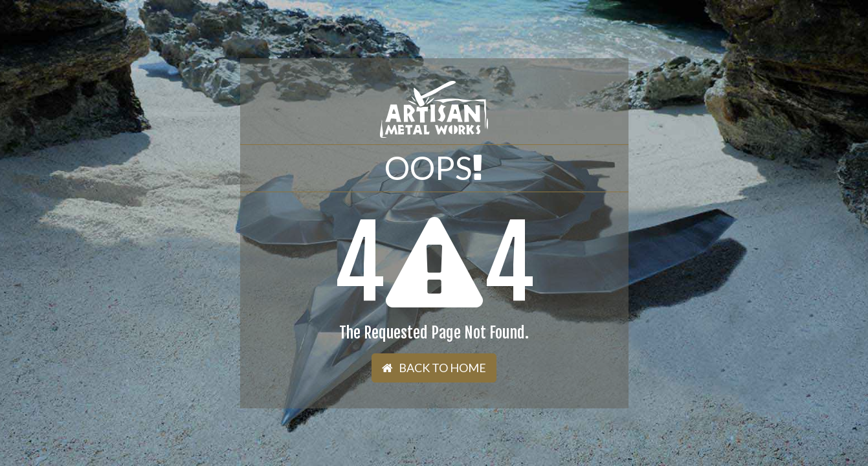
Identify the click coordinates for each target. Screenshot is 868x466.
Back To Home (434, 368)
